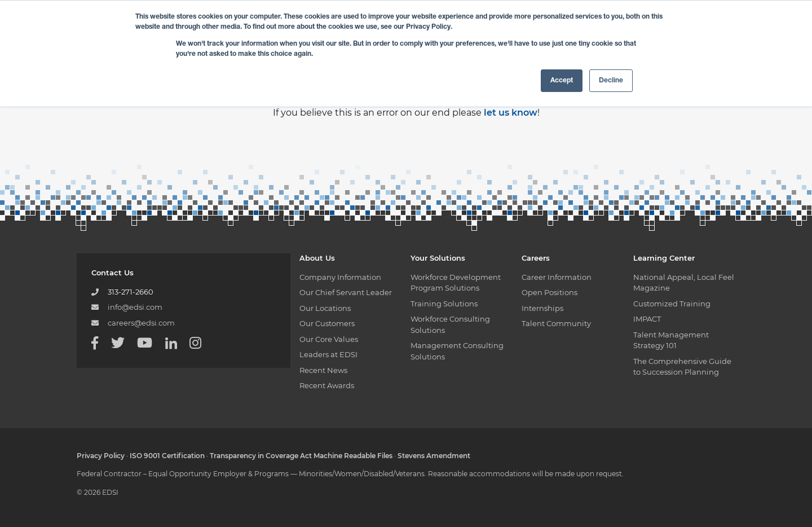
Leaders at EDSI (328, 354)
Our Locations (325, 308)
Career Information (557, 277)
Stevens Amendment (434, 456)
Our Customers (327, 323)
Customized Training (672, 304)
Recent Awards (327, 385)
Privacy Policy (101, 456)
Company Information (340, 277)
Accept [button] (562, 81)
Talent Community (556, 323)
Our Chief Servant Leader (346, 292)
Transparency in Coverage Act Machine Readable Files (301, 456)
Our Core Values (329, 339)
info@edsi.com (135, 307)
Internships (542, 308)
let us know (511, 113)
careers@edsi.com (141, 323)
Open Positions (550, 292)
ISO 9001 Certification (167, 456)
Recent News (323, 370)
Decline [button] (611, 81)
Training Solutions (444, 304)
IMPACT (647, 319)
